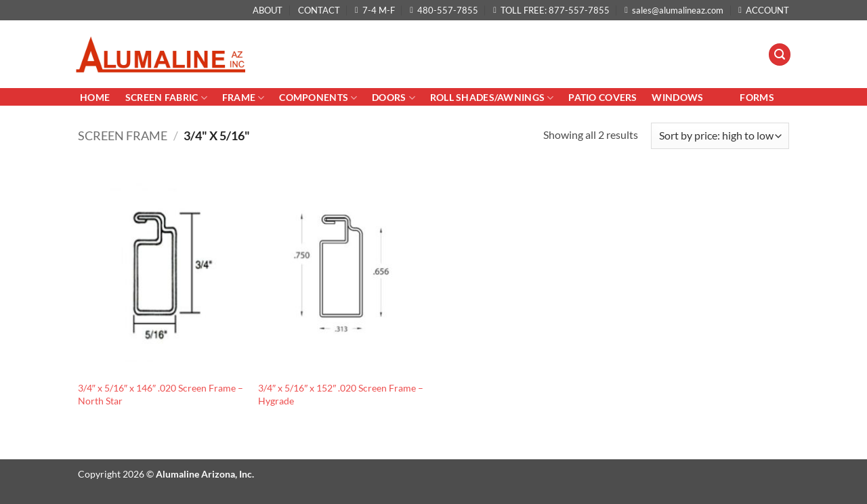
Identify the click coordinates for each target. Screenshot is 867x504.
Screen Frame (123, 135)
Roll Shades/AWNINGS (492, 98)
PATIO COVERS (602, 97)
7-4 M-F (375, 10)
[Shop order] (720, 136)
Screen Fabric (166, 98)
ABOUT (268, 10)
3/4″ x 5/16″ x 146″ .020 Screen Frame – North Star (161, 394)
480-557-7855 (444, 10)
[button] (780, 55)
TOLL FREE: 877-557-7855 (551, 10)
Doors (394, 98)
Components (318, 98)
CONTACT (319, 10)
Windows (677, 97)
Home (96, 97)
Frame (244, 98)
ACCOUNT (764, 10)
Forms (757, 97)
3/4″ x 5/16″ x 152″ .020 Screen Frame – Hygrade (341, 394)
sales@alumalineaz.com (674, 10)
